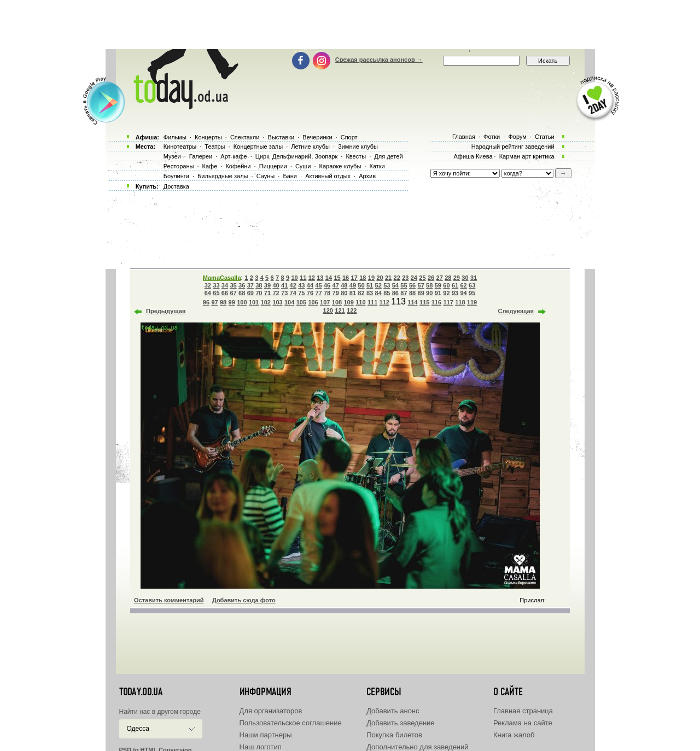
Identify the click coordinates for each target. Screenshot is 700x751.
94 (463, 293)
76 (310, 293)
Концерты (208, 137)
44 (310, 285)
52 (378, 285)
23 (405, 278)
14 (329, 278)
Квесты (356, 156)
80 (344, 293)
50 (361, 285)
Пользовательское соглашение (291, 723)
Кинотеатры (180, 146)
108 (337, 302)
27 (440, 278)
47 (336, 285)
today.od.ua (141, 692)
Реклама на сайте (523, 723)
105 (301, 302)
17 (354, 278)
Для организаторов (271, 711)
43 (301, 285)
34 (225, 285)
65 (216, 293)
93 (455, 293)
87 (404, 293)
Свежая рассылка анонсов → (379, 60)
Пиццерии (273, 166)
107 (325, 302)
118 (460, 302)
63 (472, 285)
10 (294, 278)
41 (284, 285)
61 (455, 285)
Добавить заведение (400, 723)
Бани (290, 176)
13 (320, 278)
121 (340, 310)
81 (353, 293)
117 (448, 302)
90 (429, 293)
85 (387, 293)
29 (457, 278)
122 (352, 310)
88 (412, 293)
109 (348, 302)
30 (465, 278)
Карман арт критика (527, 156)
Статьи (545, 137)
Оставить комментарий (169, 600)
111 (372, 302)
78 (327, 293)
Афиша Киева (473, 156)
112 (384, 302)
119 (472, 302)
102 (266, 302)
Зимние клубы (358, 146)
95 (472, 293)
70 (259, 293)
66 (225, 293)
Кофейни (238, 166)
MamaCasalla (222, 278)
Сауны (266, 176)
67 (233, 293)
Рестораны (179, 166)
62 (463, 285)
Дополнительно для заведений (417, 747)
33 (216, 285)
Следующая (516, 311)
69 (250, 293)
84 (378, 293)
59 (438, 285)
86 (395, 293)
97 (214, 302)
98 (223, 302)
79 (336, 293)
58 (429, 285)
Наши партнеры (266, 735)
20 (380, 278)
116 (436, 302)
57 (421, 285)
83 (370, 293)
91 (438, 293)
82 (361, 293)
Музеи (172, 156)
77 (318, 293)
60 (446, 285)
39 (267, 285)
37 (250, 285)
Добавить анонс (393, 711)
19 (371, 278)
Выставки (281, 137)
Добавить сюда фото (244, 600)
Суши (303, 166)
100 (242, 302)
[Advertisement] (350, 25)
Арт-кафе (234, 156)
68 (242, 293)
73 (284, 293)
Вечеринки (317, 137)
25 (422, 278)
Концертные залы (258, 146)
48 (344, 285)
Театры (215, 146)
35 (233, 285)
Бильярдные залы (223, 176)
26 (431, 278)
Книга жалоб (514, 735)
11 (303, 278)
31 (474, 278)
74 (293, 293)
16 (346, 278)
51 (370, 285)
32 (208, 285)
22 (397, 278)
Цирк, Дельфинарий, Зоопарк (296, 156)
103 (277, 302)
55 (404, 285)
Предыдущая (166, 311)
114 (412, 302)
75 (301, 293)
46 (327, 285)
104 (289, 302)
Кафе (210, 166)
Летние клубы (310, 146)
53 (387, 285)
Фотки (492, 137)
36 (242, 285)
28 (448, 278)
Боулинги (176, 176)
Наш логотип (261, 747)
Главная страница (523, 711)
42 (293, 285)
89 (421, 293)
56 (412, 285)
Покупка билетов (394, 735)
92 (446, 293)
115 (424, 302)
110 (360, 302)
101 (254, 302)
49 (353, 285)
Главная (464, 137)
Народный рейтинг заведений (513, 146)
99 (232, 302)
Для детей (388, 156)
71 (267, 293)
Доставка (176, 186)
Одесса (138, 729)
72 (276, 293)
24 (414, 278)
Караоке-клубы (340, 166)
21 (388, 278)
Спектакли (245, 137)
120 (328, 310)
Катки (377, 166)
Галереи (201, 156)
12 (312, 278)
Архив (367, 176)
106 (313, 302)
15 (337, 278)
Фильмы (175, 137)
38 (259, 285)
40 (276, 285)
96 (206, 302)
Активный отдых (328, 176)
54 (395, 285)
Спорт (349, 137)
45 (318, 285)
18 (363, 278)
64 (208, 293)
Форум (517, 137)
